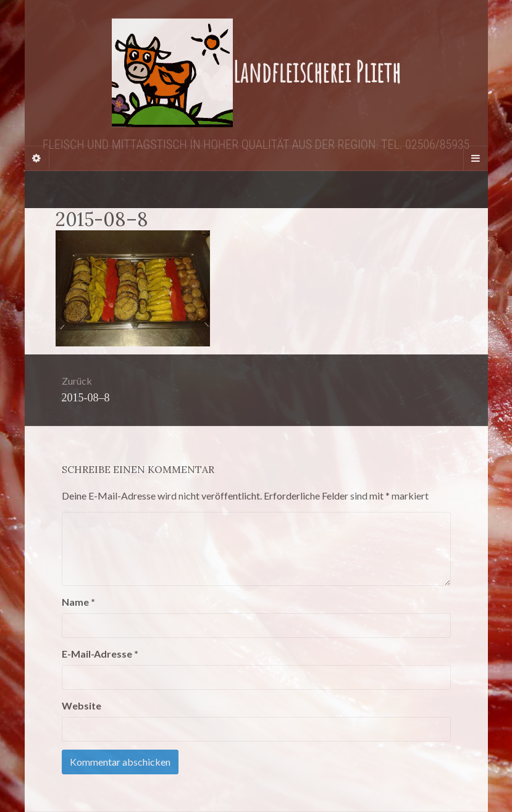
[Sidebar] (37, 158)
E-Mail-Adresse (100, 654)
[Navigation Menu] (476, 158)
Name (78, 602)
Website (82, 705)
